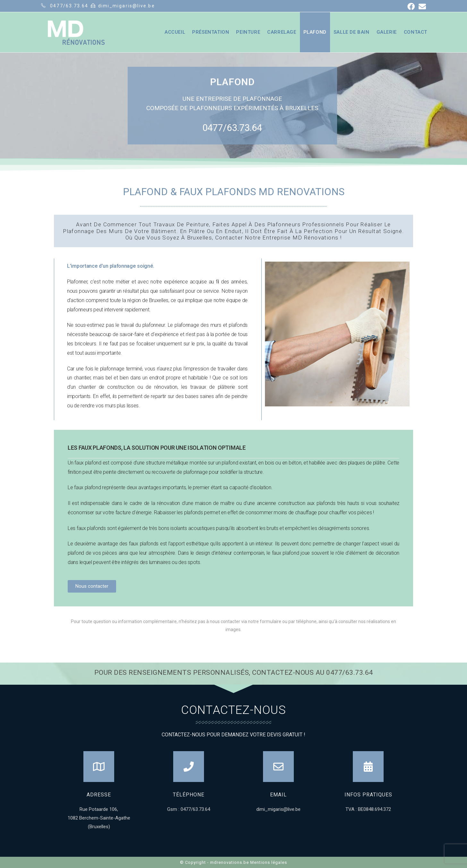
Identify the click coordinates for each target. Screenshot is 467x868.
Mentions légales (269, 862)
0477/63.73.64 (232, 128)
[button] (92, 586)
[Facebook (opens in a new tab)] (411, 7)
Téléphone (189, 795)
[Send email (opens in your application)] (421, 7)
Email (278, 795)
